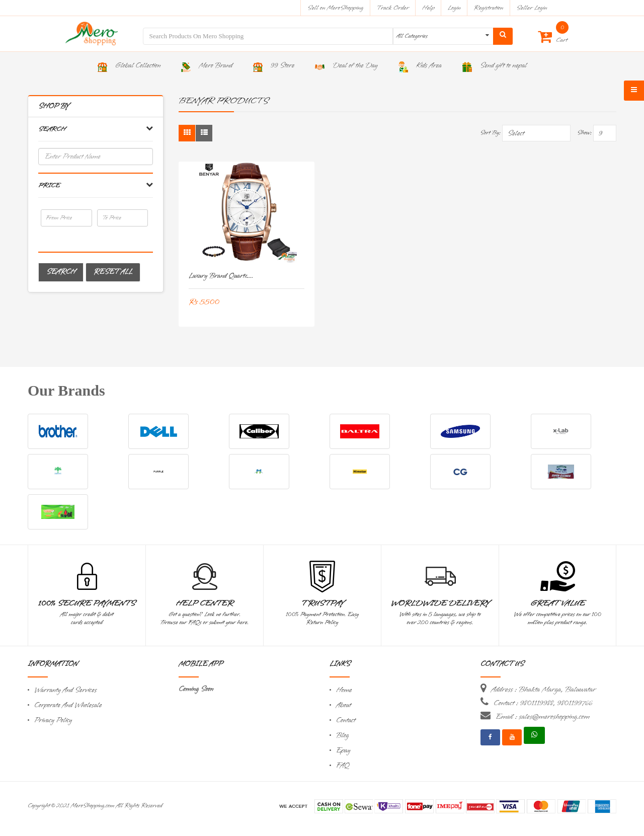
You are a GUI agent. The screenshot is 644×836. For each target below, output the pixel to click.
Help (428, 8)
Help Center (205, 603)
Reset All (113, 272)
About (344, 705)
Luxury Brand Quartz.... (221, 276)
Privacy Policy (53, 720)
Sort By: (490, 133)
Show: (584, 133)
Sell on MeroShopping (335, 8)
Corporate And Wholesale (68, 705)
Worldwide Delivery (440, 603)
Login (454, 8)
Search (61, 272)
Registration (489, 8)
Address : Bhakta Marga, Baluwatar (543, 690)
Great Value (557, 603)
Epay (343, 751)
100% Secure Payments (87, 603)
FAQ (343, 766)
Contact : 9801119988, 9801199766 (543, 703)
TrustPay (322, 603)
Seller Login (532, 8)
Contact (346, 720)
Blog (342, 736)
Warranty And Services (65, 690)
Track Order (393, 8)
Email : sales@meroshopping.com (543, 717)
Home (344, 690)
